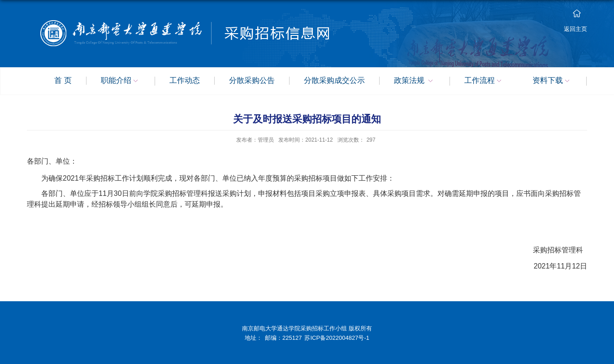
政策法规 (415, 81)
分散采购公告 (252, 81)
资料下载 (552, 81)
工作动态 (185, 81)
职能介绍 (121, 81)
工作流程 (484, 81)
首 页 (63, 81)
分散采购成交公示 (334, 81)
